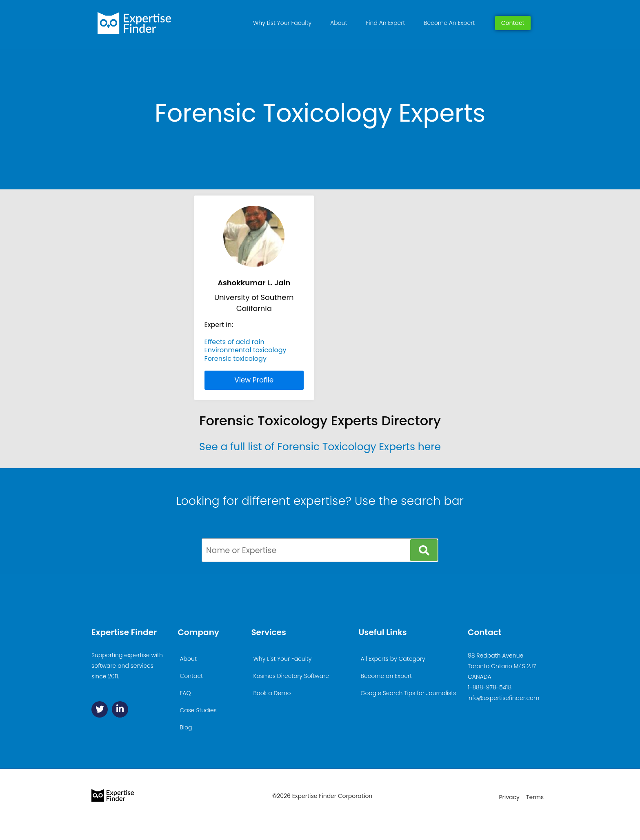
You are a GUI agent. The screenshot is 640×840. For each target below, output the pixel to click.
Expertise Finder (124, 632)
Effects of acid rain (234, 342)
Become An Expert (449, 23)
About (339, 23)
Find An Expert (385, 23)
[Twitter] (100, 709)
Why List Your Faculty (282, 23)
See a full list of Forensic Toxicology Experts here (320, 447)
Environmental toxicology (246, 350)
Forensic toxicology (236, 359)
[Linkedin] (120, 709)
